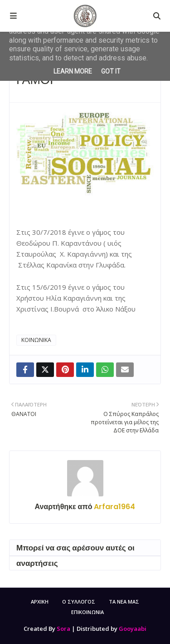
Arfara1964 (114, 507)
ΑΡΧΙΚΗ (40, 602)
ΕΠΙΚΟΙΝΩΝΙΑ (87, 612)
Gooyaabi (133, 629)
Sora (63, 629)
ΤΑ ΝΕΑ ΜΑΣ (124, 602)
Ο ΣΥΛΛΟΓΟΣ (79, 602)
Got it (111, 71)
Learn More (73, 71)
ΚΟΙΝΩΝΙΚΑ (36, 340)
